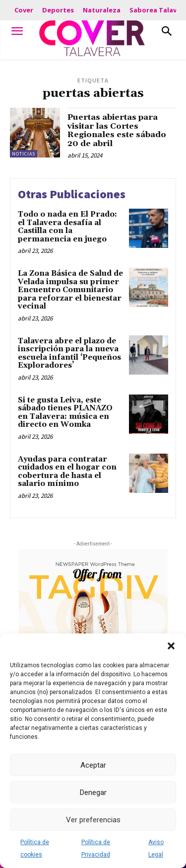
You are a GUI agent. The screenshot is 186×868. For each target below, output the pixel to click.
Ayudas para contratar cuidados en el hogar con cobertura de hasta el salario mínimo (67, 472)
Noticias (24, 154)
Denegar (93, 792)
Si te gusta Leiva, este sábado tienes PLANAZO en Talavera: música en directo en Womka (65, 413)
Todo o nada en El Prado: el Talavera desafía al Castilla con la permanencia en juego (67, 227)
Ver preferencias (93, 820)
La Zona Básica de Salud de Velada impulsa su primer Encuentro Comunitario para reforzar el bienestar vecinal (70, 290)
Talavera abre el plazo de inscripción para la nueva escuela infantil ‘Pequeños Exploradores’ (69, 354)
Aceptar (93, 765)
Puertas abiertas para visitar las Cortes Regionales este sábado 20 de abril (117, 130)
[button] (171, 646)
